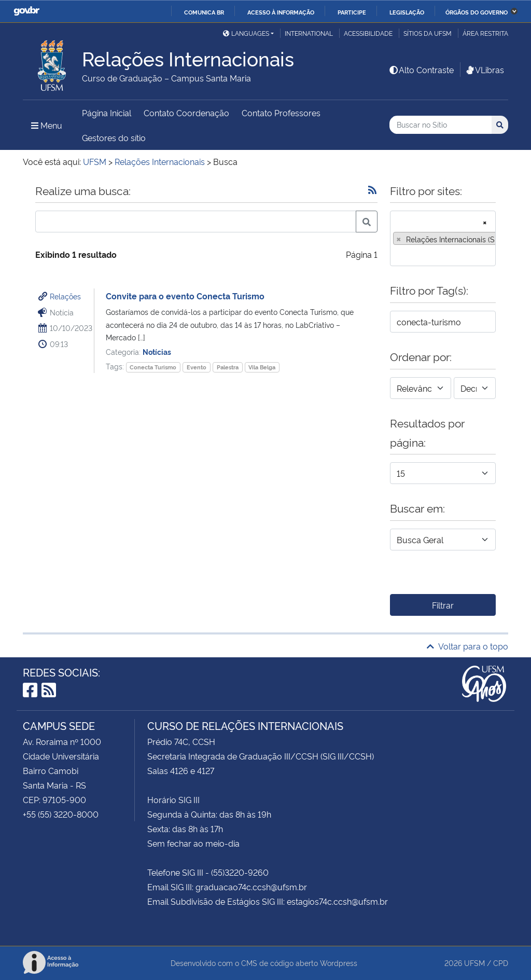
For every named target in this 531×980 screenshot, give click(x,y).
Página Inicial (107, 113)
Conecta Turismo (153, 367)
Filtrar (443, 605)
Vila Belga (262, 367)
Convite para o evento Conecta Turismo (185, 296)
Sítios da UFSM (428, 33)
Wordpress (339, 963)
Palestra (228, 367)
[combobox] (443, 238)
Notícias (157, 351)
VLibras (484, 70)
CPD (501, 963)
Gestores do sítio (114, 137)
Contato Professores (281, 113)
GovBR (26, 11)
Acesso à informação (281, 12)
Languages (246, 33)
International (309, 33)
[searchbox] (396, 255)
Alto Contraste (421, 70)
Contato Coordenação (186, 113)
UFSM (474, 963)
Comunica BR (204, 12)
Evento (197, 367)
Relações (65, 296)
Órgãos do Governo (477, 12)
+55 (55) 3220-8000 (61, 814)
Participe (352, 12)
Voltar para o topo (467, 646)
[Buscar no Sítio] (441, 125)
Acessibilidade (368, 33)
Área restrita (485, 33)
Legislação (407, 12)
